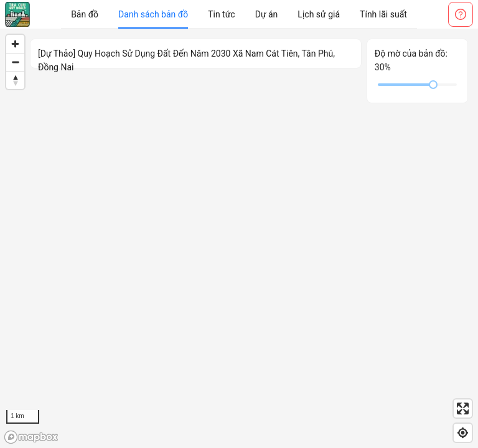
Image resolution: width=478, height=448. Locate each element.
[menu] (239, 14)
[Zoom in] (15, 44)
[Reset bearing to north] (15, 80)
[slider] (433, 85)
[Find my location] (463, 433)
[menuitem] (85, 14)
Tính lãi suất (383, 14)
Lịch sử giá (319, 14)
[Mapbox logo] (31, 437)
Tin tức (222, 14)
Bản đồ (85, 14)
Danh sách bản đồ (153, 14)
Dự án (267, 14)
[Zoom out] (15, 62)
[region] (239, 238)
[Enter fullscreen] (463, 408)
